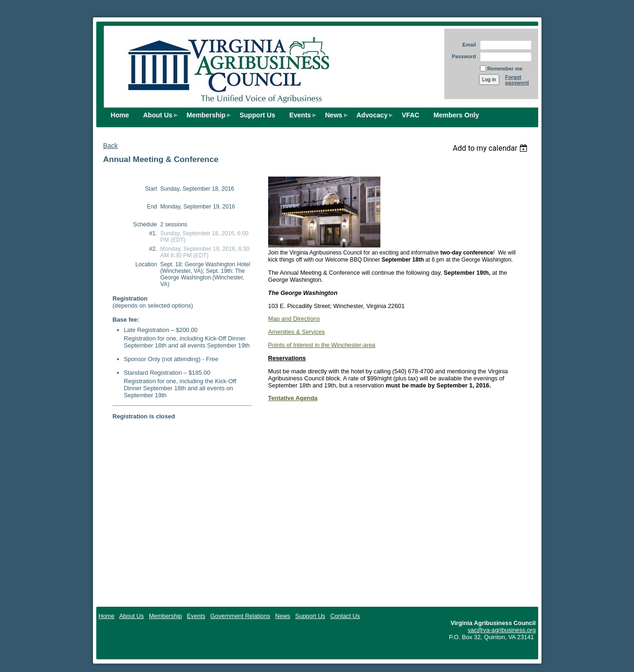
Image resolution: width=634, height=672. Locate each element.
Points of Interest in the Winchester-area (322, 345)
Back (111, 146)
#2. (153, 249)
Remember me (505, 69)
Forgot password (517, 80)
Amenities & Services (297, 332)
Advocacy (372, 115)
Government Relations (240, 616)
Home (120, 115)
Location (146, 264)
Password (462, 56)
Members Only (456, 115)
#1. (153, 233)
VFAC (410, 115)
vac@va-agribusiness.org (502, 630)
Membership (206, 115)
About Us (158, 115)
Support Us (257, 115)
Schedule (145, 224)
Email (467, 45)
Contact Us (345, 616)
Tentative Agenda (293, 398)
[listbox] (491, 148)
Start (151, 189)
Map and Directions (294, 319)
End (152, 207)
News (334, 115)
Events (300, 115)
